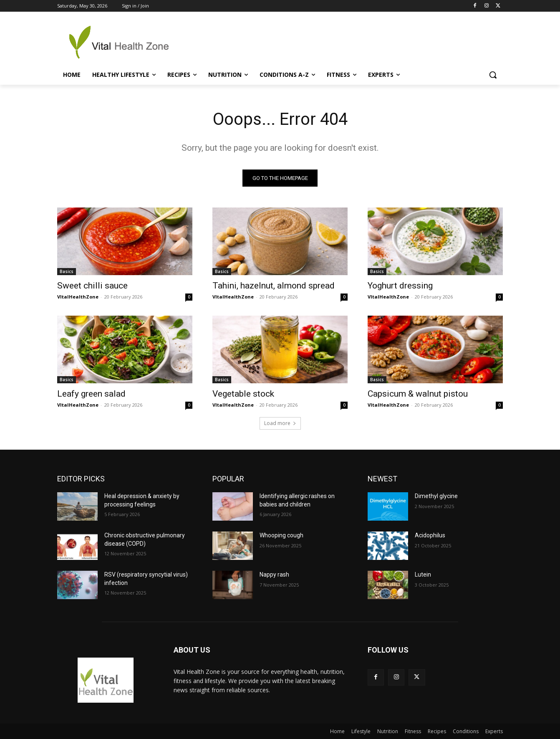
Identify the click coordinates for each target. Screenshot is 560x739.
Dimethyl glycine (436, 496)
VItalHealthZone (78, 297)
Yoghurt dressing (400, 286)
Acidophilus (430, 535)
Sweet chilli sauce (92, 286)
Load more (280, 423)
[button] (493, 75)
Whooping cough (281, 535)
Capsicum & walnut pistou (418, 394)
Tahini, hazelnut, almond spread (274, 286)
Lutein (423, 574)
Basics (67, 271)
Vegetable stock (243, 394)
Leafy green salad (91, 394)
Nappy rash (274, 574)
